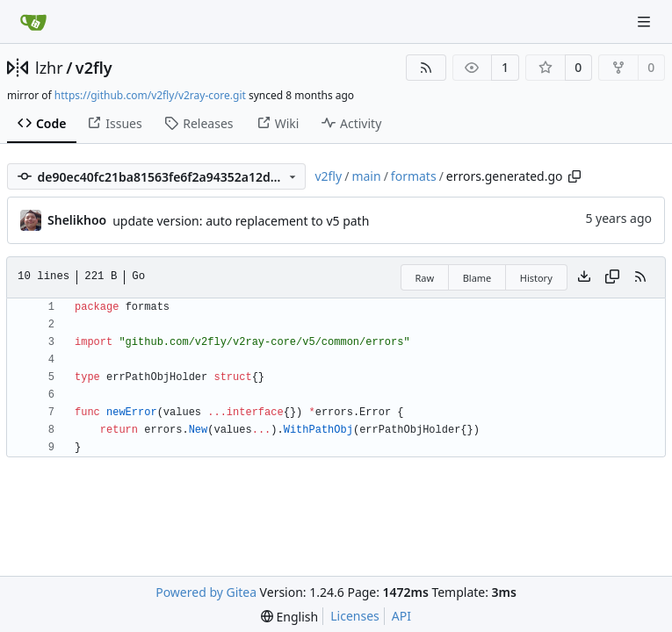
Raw (425, 278)
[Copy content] (612, 277)
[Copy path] (574, 176)
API (401, 616)
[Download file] (584, 277)
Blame (477, 278)
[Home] (33, 22)
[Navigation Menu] (646, 22)
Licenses (355, 616)
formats (414, 176)
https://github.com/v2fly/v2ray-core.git (150, 95)
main (366, 176)
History (536, 278)
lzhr (49, 68)
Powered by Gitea (206, 592)
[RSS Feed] (426, 68)
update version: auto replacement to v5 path (241, 221)
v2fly (94, 68)
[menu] (289, 617)
